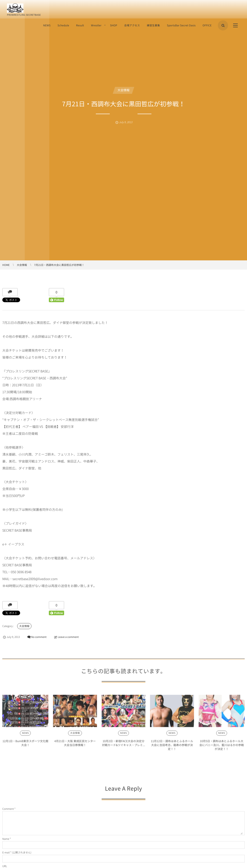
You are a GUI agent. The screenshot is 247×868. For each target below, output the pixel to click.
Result (80, 25)
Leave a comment (68, 637)
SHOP (114, 25)
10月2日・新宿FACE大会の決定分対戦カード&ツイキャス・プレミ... (123, 745)
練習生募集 (153, 25)
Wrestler (96, 25)
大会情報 (123, 90)
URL (5, 866)
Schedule (63, 25)
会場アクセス (132, 25)
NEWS (47, 25)
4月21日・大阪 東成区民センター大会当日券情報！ (75, 745)
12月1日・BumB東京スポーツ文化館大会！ (25, 745)
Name (6, 839)
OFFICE (207, 25)
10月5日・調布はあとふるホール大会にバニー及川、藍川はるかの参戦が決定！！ (222, 747)
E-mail (6, 852)
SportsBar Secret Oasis (181, 25)
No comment (39, 637)
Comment (8, 809)
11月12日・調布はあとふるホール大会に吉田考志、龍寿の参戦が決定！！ (172, 747)
